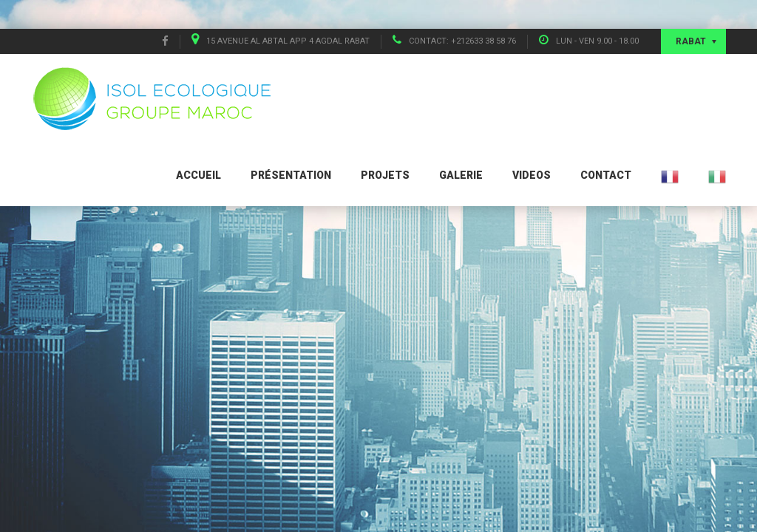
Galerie (461, 175)
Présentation (291, 175)
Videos (532, 175)
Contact (606, 175)
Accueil (198, 175)
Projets (385, 175)
